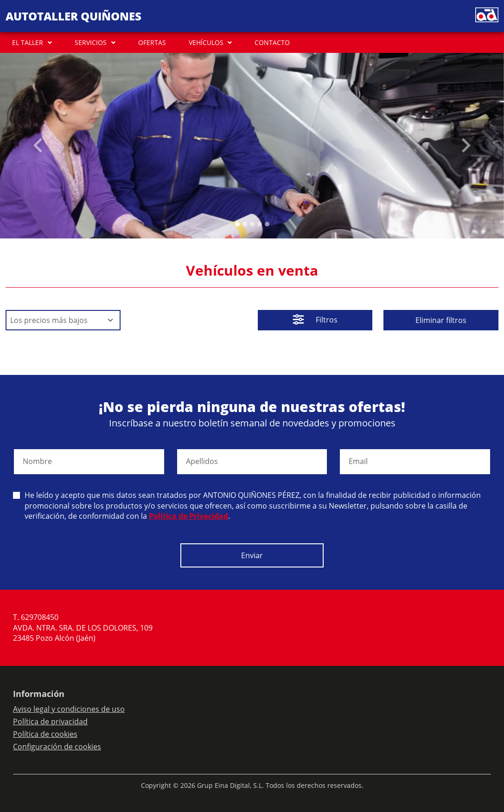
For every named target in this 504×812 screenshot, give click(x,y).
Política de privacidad (50, 722)
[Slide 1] (245, 224)
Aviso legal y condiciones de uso (69, 709)
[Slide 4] (267, 224)
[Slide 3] (260, 224)
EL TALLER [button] (28, 42)
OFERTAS (152, 42)
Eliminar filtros (441, 320)
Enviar (252, 555)
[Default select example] (63, 320)
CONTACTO (272, 42)
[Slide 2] (252, 224)
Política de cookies (45, 734)
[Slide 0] (237, 224)
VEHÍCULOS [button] (206, 42)
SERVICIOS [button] (91, 42)
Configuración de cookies (57, 747)
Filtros (315, 321)
